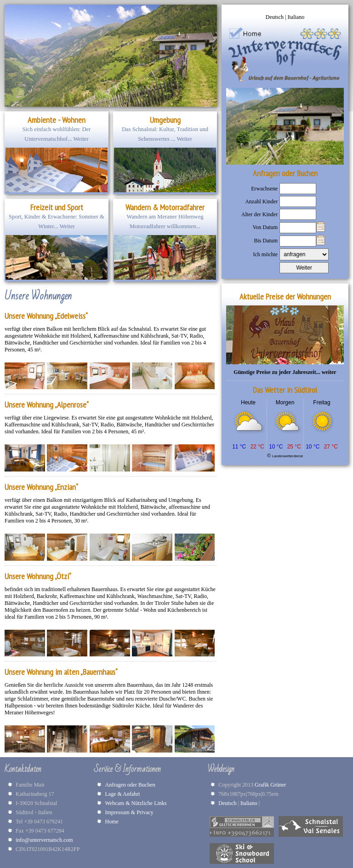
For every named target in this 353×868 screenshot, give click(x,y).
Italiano (296, 17)
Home (111, 822)
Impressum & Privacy (129, 812)
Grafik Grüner (272, 785)
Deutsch (275, 17)
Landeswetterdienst (288, 456)
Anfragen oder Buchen (130, 785)
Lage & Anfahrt (122, 794)
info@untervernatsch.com (44, 840)
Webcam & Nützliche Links (136, 803)
